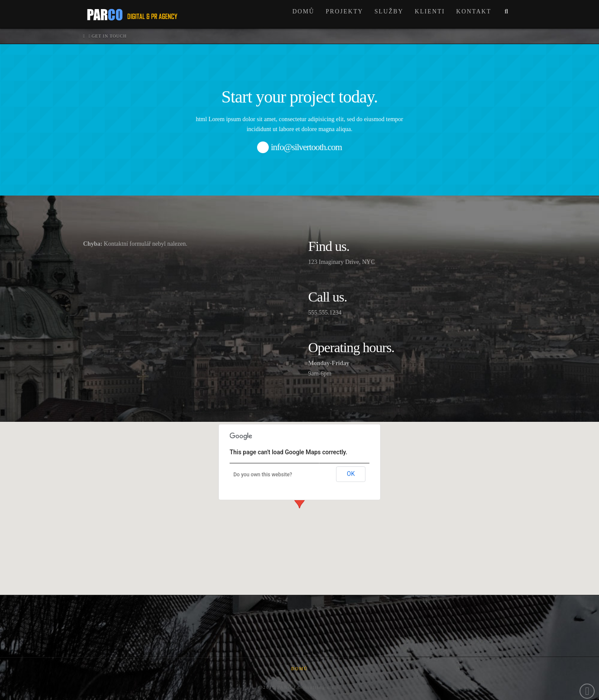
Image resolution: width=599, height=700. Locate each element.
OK (351, 474)
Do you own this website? (263, 475)
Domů (300, 669)
